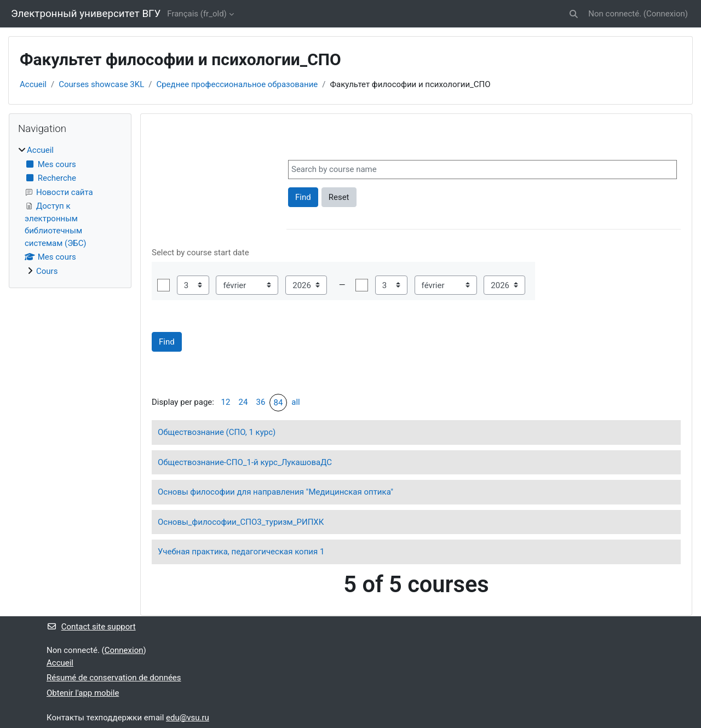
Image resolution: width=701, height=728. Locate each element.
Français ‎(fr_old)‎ (197, 14)
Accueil (33, 84)
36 (261, 402)
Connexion (666, 14)
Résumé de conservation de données (114, 678)
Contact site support (91, 627)
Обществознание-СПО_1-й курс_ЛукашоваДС (245, 462)
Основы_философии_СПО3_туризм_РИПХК (241, 522)
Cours (47, 271)
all (295, 402)
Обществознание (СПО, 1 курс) (217, 432)
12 (226, 402)
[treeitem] (70, 211)
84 (278, 403)
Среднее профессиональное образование (237, 84)
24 (243, 402)
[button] (574, 14)
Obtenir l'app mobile (83, 693)
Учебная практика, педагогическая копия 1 (241, 552)
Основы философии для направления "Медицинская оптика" (275, 492)
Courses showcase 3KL (101, 84)
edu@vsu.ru (188, 718)
